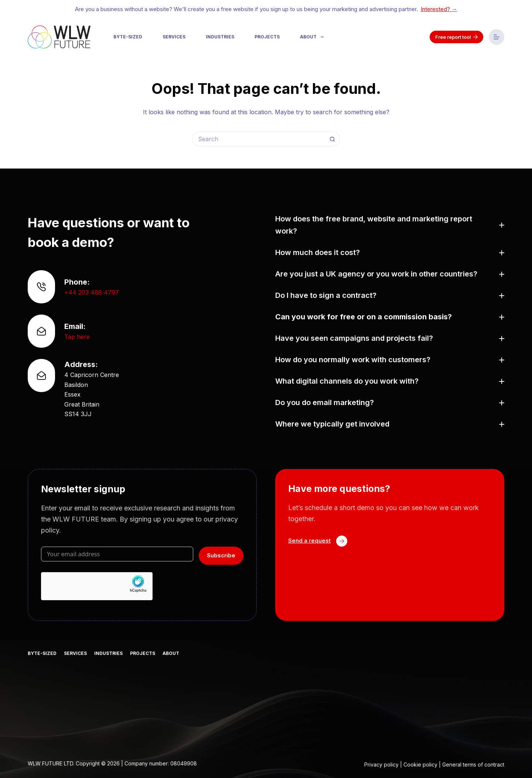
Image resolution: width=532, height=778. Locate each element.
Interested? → (439, 9)
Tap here (77, 337)
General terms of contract (473, 765)
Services (174, 37)
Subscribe (221, 555)
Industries (220, 37)
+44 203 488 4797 (92, 292)
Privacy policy (381, 765)
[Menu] (497, 37)
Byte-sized (128, 37)
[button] (390, 225)
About (313, 37)
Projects (267, 37)
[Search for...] (259, 139)
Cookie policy (420, 765)
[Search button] (332, 139)
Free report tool (457, 37)
